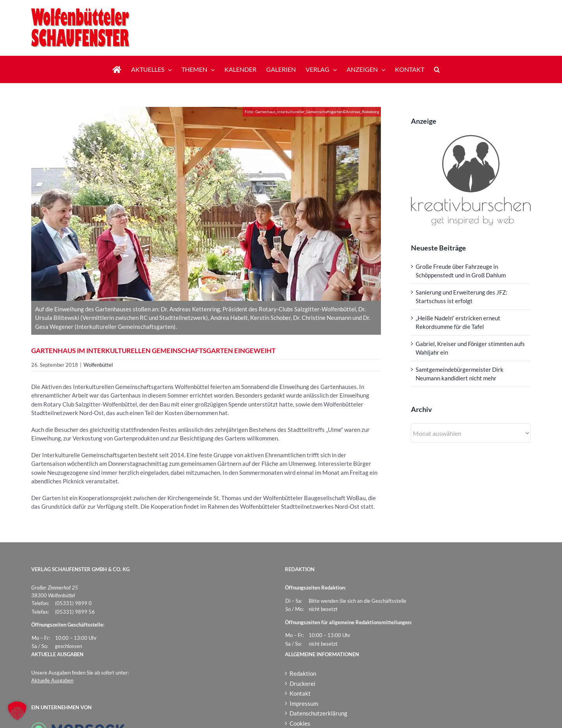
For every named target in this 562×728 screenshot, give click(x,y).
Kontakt (300, 693)
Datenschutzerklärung (318, 713)
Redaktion (303, 673)
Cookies (300, 723)
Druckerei (302, 684)
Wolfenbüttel (98, 365)
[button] (437, 69)
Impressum (304, 703)
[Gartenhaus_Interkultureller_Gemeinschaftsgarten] (206, 204)
